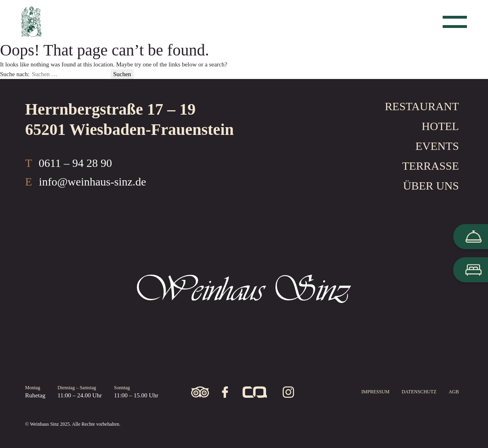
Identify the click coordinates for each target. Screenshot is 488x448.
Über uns (431, 186)
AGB (454, 392)
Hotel (440, 126)
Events (437, 146)
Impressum (375, 392)
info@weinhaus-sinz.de (93, 182)
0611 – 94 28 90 (76, 163)
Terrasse (430, 166)
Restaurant (422, 106)
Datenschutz (419, 392)
